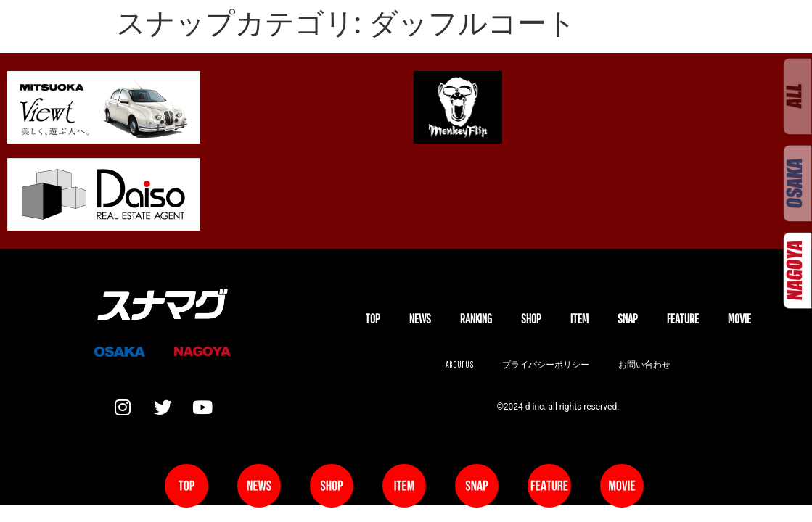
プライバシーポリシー (546, 364)
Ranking (476, 319)
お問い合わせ (644, 364)
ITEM (579, 319)
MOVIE (739, 319)
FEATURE (683, 319)
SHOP (531, 319)
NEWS (420, 319)
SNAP (628, 319)
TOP (373, 319)
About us (459, 364)
